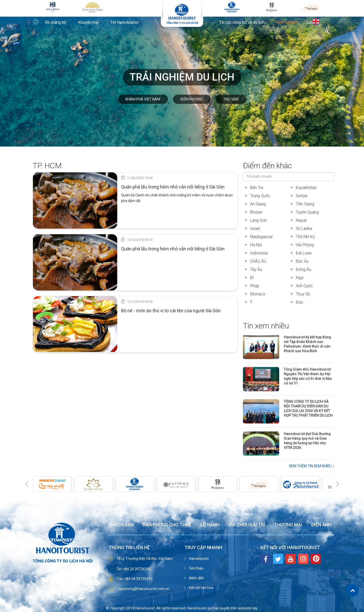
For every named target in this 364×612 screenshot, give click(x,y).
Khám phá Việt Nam (143, 99)
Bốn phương (192, 99)
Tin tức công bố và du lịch (242, 23)
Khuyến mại (88, 23)
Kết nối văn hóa (201, 588)
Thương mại (288, 525)
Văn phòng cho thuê (167, 525)
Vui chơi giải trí (247, 525)
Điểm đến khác (267, 166)
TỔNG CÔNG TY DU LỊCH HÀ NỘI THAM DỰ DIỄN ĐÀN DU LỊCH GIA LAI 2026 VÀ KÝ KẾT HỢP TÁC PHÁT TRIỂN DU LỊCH (308, 408)
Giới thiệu (196, 568)
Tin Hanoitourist (124, 23)
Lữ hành (210, 525)
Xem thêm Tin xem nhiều (310, 466)
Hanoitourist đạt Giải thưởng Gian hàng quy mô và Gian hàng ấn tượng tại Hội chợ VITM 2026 (307, 441)
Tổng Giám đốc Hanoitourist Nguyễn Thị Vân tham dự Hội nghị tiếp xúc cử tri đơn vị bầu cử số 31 (308, 376)
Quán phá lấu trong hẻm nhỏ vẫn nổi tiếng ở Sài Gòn (173, 187)
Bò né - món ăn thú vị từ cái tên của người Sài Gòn (171, 311)
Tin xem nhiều (266, 326)
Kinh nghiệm (287, 23)
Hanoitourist (198, 559)
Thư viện (231, 99)
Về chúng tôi (56, 23)
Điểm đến (196, 578)
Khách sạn (121, 525)
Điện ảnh (321, 525)
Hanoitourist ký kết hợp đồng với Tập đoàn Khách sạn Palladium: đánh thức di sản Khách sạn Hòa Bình (307, 344)
